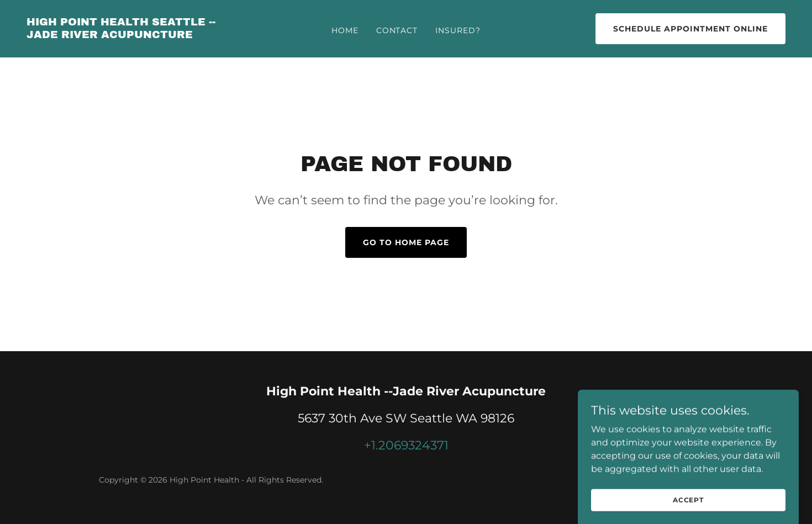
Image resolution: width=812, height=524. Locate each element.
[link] (128, 35)
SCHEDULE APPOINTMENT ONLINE (690, 29)
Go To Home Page (406, 242)
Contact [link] (397, 30)
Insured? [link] (458, 30)
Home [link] (345, 30)
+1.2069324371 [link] (406, 445)
